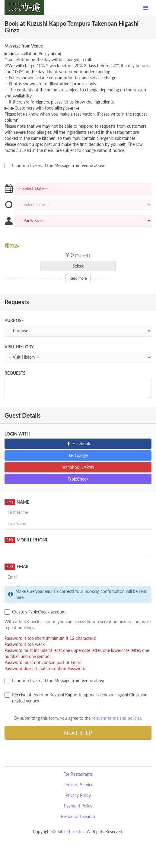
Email (17, 567)
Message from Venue (24, 46)
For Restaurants (78, 774)
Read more (78, 278)
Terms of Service (78, 785)
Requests (15, 373)
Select (80, 266)
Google (78, 455)
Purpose (14, 320)
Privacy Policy (78, 795)
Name (17, 502)
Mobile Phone (26, 540)
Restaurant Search (78, 816)
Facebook (78, 444)
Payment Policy (78, 806)
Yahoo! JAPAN (78, 467)
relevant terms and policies (116, 718)
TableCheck (78, 479)
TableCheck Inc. (71, 832)
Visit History (19, 347)
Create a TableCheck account (35, 612)
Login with (17, 434)
